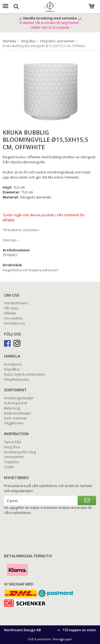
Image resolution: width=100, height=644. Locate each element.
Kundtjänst (13, 364)
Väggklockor (14, 423)
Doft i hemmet (15, 418)
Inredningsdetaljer (19, 398)
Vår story (11, 308)
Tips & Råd (13, 442)
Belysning (12, 408)
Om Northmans (16, 303)
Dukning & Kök (16, 403)
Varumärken (14, 457)
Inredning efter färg (20, 452)
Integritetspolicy (17, 379)
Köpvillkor (12, 369)
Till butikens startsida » (21, 230)
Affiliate (10, 313)
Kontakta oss (15, 323)
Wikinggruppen (63, 639)
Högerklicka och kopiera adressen (30, 270)
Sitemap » (11, 240)
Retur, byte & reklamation (25, 374)
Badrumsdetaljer (18, 413)
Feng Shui (12, 447)
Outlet (9, 467)
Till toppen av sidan (76, 630)
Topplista (11, 462)
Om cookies (13, 318)
